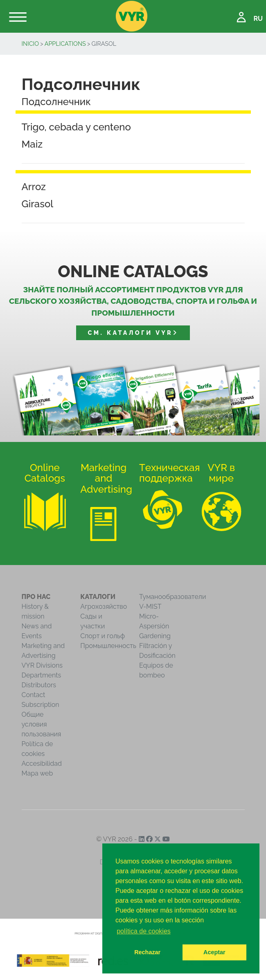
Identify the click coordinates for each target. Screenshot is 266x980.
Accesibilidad (42, 764)
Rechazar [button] (147, 952)
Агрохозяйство (104, 607)
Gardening (155, 636)
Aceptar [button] (214, 952)
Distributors (39, 685)
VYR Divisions (42, 665)
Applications (65, 44)
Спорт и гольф (103, 636)
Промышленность (108, 646)
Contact (34, 695)
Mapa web (37, 773)
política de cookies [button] (144, 931)
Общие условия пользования (42, 724)
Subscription (41, 705)
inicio (30, 44)
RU (258, 19)
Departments (42, 675)
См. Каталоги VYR (133, 333)
